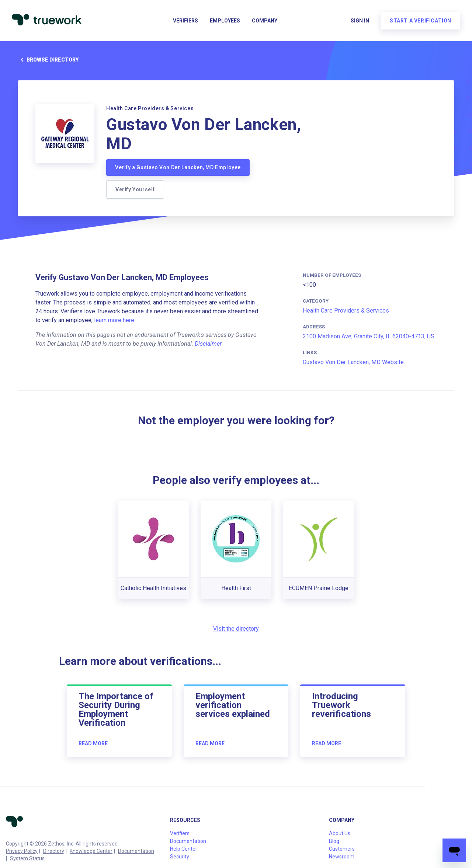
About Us (340, 833)
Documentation (136, 851)
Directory (54, 851)
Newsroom (342, 857)
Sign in (360, 21)
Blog (334, 841)
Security (180, 857)
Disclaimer (208, 344)
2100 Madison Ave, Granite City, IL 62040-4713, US (369, 336)
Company (265, 21)
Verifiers (185, 21)
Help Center (184, 849)
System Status (27, 858)
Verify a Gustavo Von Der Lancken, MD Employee (178, 167)
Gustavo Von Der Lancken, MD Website (353, 362)
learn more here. (115, 320)
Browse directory (48, 60)
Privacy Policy (22, 851)
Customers (342, 849)
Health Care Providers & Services (346, 311)
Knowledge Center (91, 851)
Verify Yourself (135, 189)
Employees (225, 21)
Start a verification (421, 21)
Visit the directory (236, 629)
